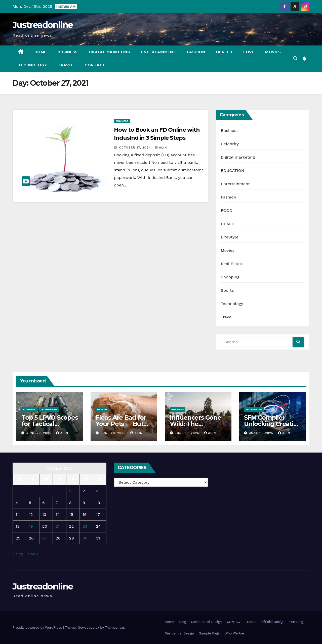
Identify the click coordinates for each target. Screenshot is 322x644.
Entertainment (158, 52)
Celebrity (230, 144)
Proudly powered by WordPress (38, 628)
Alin (161, 147)
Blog (183, 622)
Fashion (196, 52)
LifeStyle (230, 237)
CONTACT (95, 65)
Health (224, 52)
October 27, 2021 (135, 147)
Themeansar (115, 628)
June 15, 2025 (188, 433)
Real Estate (232, 264)
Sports (227, 290)
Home (41, 52)
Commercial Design (206, 622)
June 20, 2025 (39, 433)
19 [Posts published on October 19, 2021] (31, 526)
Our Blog (296, 622)
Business (68, 52)
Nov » (33, 554)
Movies (273, 52)
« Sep (18, 554)
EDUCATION (233, 170)
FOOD (227, 210)
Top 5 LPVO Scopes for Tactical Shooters (50, 424)
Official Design (273, 622)
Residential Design (179, 633)
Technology (32, 65)
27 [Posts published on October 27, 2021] (45, 538)
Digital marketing (110, 52)
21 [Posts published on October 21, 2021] (58, 526)
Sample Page (209, 633)
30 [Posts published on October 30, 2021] (85, 538)
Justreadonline (43, 25)
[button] (295, 58)
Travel (66, 65)
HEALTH (229, 224)
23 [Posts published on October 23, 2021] (85, 526)
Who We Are (234, 633)
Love (249, 52)
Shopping (230, 277)
